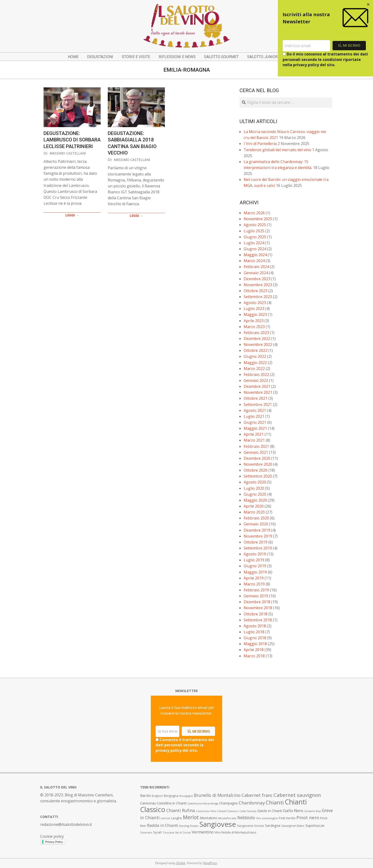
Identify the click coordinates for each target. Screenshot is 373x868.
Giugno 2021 (255, 422)
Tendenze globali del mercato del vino (277, 150)
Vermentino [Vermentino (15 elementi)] (203, 832)
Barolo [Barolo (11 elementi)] (145, 796)
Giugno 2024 (255, 249)
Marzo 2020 (254, 512)
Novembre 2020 (258, 464)
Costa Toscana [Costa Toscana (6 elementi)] (248, 811)
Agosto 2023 (255, 303)
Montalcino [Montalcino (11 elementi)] (209, 818)
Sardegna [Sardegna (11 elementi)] (273, 826)
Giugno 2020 (255, 494)
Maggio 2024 (255, 255)
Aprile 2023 (254, 321)
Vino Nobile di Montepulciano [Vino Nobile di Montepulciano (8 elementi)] (235, 832)
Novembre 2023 (258, 285)
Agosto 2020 (255, 482)
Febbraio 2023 (256, 333)
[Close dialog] (368, 5)
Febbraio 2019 (256, 590)
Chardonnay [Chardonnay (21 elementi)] (252, 803)
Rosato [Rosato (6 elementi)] (194, 826)
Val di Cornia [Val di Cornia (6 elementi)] (183, 833)
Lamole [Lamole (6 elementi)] (165, 818)
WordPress (210, 863)
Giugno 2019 (255, 566)
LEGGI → (72, 215)
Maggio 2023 (255, 314)
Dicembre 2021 (257, 386)
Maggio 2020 (255, 500)
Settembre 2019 (258, 548)
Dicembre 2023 (257, 279)
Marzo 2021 (254, 440)
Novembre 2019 (258, 536)
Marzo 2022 (254, 369)
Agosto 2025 (255, 225)
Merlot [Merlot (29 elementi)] (191, 817)
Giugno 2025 (255, 237)
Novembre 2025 (258, 219)
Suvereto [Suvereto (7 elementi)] (146, 832)
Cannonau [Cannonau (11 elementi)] (148, 803)
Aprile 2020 (254, 506)
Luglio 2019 (254, 560)
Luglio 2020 (254, 488)
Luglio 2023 (254, 309)
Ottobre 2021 (255, 398)
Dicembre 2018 (257, 602)
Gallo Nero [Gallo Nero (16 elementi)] (293, 811)
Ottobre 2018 (255, 614)
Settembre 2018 (258, 620)
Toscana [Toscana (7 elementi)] (168, 832)
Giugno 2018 (255, 638)
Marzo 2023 (254, 327)
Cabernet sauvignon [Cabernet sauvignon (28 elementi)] (297, 795)
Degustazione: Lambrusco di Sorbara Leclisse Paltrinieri (72, 140)
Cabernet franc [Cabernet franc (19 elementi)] (257, 795)
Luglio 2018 (254, 632)
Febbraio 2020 (256, 518)
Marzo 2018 (254, 656)
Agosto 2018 (255, 626)
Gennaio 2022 (256, 380)
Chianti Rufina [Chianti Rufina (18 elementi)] (181, 810)
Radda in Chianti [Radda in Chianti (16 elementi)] (163, 825)
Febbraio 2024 (256, 267)
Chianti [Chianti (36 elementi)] (275, 802)
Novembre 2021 (258, 392)
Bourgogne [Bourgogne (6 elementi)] (186, 796)
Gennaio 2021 (256, 452)
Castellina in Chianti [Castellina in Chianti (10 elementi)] (172, 803)
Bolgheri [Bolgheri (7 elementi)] (157, 796)
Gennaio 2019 (256, 596)
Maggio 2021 (255, 428)
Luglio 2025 (254, 231)
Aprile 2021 (254, 434)
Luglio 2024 (254, 243)
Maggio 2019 (255, 572)
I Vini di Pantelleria (260, 144)
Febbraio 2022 (256, 374)
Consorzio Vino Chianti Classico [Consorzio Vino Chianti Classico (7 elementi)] (217, 811)
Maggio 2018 (255, 644)
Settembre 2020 (258, 476)
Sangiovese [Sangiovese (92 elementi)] (218, 824)
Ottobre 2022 (255, 350)
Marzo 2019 (254, 584)
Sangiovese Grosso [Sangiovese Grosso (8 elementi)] (250, 826)
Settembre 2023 (258, 297)
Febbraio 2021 (256, 446)
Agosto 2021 (255, 410)
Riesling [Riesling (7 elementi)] (184, 826)
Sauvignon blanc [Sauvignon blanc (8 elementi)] (293, 826)
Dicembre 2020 (257, 458)
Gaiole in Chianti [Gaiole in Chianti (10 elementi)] (270, 811)
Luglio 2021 (254, 416)
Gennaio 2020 (256, 524)
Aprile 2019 (254, 578)
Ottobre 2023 (255, 291)
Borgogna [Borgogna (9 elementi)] (171, 796)
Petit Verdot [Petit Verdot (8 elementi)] (287, 818)
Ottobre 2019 (255, 542)
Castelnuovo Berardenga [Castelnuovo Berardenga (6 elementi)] (203, 803)
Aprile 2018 (254, 650)
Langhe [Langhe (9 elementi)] (177, 818)
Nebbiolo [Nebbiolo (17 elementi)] (246, 818)
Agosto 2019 (255, 554)
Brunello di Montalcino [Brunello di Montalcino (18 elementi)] (217, 795)
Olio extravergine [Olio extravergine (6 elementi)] (267, 818)
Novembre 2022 (258, 344)
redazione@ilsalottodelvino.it (66, 824)
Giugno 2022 (255, 356)
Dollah (181, 863)
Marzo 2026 (254, 213)
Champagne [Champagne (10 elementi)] (228, 803)
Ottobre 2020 (255, 470)
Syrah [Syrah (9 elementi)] (157, 832)
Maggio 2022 (255, 363)
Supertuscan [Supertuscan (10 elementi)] (315, 826)
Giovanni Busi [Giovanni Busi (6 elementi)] (313, 811)
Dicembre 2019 (257, 530)
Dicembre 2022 (257, 339)
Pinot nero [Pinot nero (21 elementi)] (308, 818)
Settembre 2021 (258, 404)
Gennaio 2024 (256, 273)
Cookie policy (52, 836)
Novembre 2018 (258, 608)
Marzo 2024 (254, 261)
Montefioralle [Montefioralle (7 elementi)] (227, 818)
